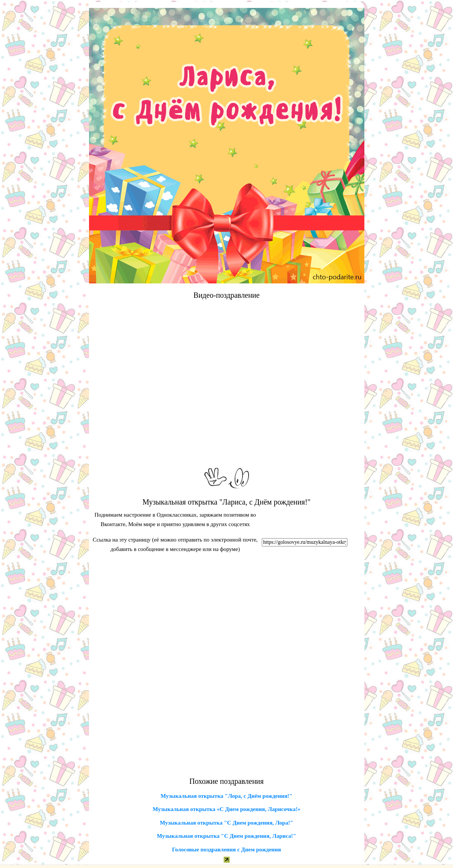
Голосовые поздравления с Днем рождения (226, 850)
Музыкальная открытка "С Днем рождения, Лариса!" (226, 836)
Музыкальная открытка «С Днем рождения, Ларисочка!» (226, 809)
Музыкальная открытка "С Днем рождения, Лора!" (226, 823)
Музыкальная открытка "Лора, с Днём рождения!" (226, 796)
